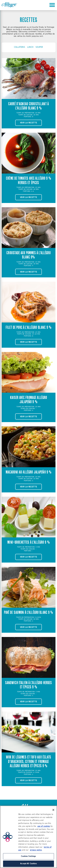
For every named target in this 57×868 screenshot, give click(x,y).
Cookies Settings (28, 856)
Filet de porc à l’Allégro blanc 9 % (28, 327)
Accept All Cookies (28, 864)
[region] (28, 837)
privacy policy (36, 850)
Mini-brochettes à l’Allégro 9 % (28, 542)
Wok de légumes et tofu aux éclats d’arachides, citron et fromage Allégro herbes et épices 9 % (29, 761)
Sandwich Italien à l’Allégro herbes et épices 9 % (29, 685)
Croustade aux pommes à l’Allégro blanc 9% (28, 255)
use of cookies (44, 826)
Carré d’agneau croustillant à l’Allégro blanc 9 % (28, 106)
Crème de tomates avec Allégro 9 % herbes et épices (28, 180)
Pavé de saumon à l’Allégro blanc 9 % (28, 612)
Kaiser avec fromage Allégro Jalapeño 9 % (29, 400)
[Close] (53, 810)
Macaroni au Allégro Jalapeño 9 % (28, 472)
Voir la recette (28, 123)
